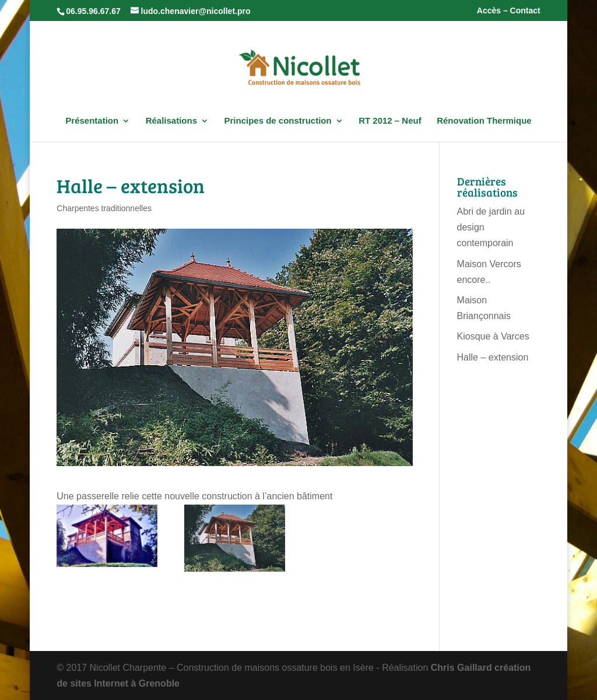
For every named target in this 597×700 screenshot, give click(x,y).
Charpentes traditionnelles (104, 208)
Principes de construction (278, 121)
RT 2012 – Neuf (390, 121)
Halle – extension (493, 357)
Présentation (92, 121)
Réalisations (171, 121)
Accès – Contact (509, 11)
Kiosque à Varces (493, 336)
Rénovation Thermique (484, 121)
